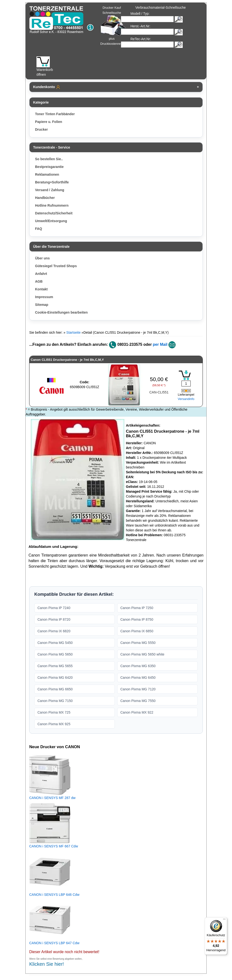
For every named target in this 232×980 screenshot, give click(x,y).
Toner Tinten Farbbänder (55, 114)
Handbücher (45, 198)
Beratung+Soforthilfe (52, 182)
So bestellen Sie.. (49, 159)
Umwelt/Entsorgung (51, 221)
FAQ (39, 229)
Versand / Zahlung (50, 190)
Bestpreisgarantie (49, 167)
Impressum (44, 297)
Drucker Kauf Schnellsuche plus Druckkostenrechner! (115, 26)
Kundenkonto (47, 87)
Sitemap (42, 305)
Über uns (42, 258)
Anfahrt (41, 274)
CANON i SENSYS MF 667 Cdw (54, 846)
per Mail (160, 344)
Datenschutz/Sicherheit (54, 213)
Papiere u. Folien (49, 122)
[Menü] (224, 920)
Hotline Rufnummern (52, 205)
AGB (39, 281)
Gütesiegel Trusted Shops (56, 266)
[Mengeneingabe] (186, 384)
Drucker (41, 129)
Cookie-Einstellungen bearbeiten (61, 312)
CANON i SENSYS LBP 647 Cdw (54, 943)
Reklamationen (47, 174)
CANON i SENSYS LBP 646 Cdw (54, 895)
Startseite (73, 332)
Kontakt (41, 289)
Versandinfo (186, 399)
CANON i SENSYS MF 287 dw (52, 798)
